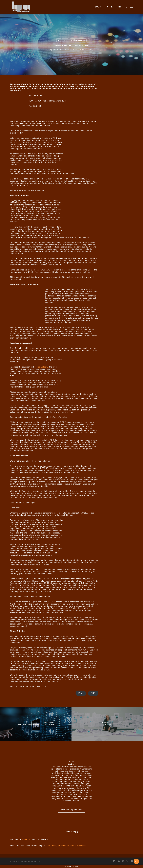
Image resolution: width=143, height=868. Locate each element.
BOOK (98, 7)
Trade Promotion (78, 40)
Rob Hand (57, 50)
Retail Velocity (42, 367)
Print (81, 693)
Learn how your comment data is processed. (67, 846)
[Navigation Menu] (132, 7)
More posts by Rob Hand (71, 810)
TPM (65, 40)
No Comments (87, 50)
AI (59, 40)
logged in (26, 839)
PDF (93, 693)
